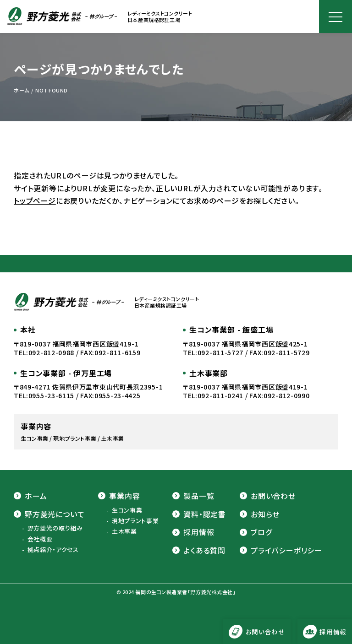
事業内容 (119, 496)
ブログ (256, 532)
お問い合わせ (268, 496)
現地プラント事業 (135, 521)
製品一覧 (193, 496)
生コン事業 (127, 510)
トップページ (35, 200)
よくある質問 (199, 550)
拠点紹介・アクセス (53, 550)
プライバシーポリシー (281, 550)
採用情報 (193, 532)
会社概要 (40, 539)
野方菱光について (49, 514)
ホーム (30, 496)
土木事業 (124, 531)
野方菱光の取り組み (55, 528)
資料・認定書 (199, 514)
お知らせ (260, 514)
